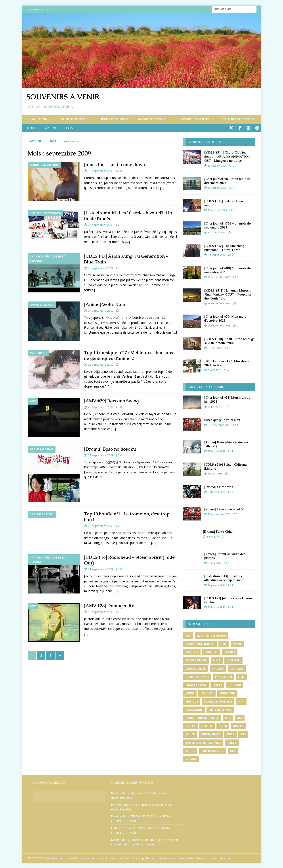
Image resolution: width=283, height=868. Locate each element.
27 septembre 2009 (101, 310)
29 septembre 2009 (101, 225)
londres (207, 693)
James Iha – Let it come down (114, 164)
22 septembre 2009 (101, 526)
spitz (230, 734)
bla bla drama (196, 660)
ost (240, 717)
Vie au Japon (37, 119)
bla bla (230, 652)
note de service (220, 709)
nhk (241, 701)
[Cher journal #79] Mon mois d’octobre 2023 (225, 318)
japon (190, 693)
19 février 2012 (217, 451)
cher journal (196, 668)
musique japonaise (218, 701)
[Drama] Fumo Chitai (218, 531)
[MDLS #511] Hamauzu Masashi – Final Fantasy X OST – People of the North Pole (229, 294)
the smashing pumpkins (203, 742)
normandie (194, 709)
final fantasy (196, 685)
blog (217, 660)
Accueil (31, 128)
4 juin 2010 (213, 536)
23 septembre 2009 (101, 455)
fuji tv (217, 685)
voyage (191, 759)
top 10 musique (213, 750)
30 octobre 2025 (217, 165)
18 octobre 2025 (217, 187)
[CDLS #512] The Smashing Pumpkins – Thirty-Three (224, 247)
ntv (228, 717)
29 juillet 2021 (216, 406)
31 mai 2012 (215, 563)
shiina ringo (211, 734)
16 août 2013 (215, 473)
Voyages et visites (194, 119)
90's (188, 635)
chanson (233, 660)
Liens (69, 128)
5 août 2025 (214, 370)
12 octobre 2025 (217, 210)
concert (237, 668)
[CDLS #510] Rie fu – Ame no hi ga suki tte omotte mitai (229, 340)
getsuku (235, 685)
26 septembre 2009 (101, 364)
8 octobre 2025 (217, 232)
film (241, 676)
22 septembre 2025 (219, 277)
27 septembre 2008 (219, 425)
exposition (224, 676)
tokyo (232, 742)
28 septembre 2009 (101, 268)
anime (237, 644)
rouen (190, 734)
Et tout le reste (237, 119)
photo (190, 726)
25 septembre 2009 (101, 407)
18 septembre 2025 (219, 303)
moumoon (227, 693)
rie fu (223, 726)
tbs (243, 734)
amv (224, 644)
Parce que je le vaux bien (222, 419)
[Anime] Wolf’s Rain (105, 304)
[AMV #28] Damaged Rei (110, 605)
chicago (218, 668)
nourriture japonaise (202, 717)
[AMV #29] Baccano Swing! (112, 401)
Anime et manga (152, 119)
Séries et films (113, 119)
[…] (162, 187)
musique (192, 701)
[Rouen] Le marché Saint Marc (226, 509)
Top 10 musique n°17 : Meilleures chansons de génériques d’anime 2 (128, 355)
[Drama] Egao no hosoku (110, 449)
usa (233, 750)
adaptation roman (200, 644)
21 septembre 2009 (101, 569)
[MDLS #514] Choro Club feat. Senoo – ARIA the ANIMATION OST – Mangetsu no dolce (227, 156)
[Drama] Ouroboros (219, 486)
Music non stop (74, 119)
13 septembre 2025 (219, 325)
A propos (51, 128)
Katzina (116, 793)
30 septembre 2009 (101, 171)
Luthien (116, 828)
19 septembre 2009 (101, 611)
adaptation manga (211, 635)
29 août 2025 (215, 348)
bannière (211, 652)
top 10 (190, 750)
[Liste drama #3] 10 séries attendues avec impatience (223, 578)
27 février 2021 (217, 492)
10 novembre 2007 (219, 514)
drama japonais (197, 676)
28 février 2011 (217, 607)
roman (238, 726)
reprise (207, 726)
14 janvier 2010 (217, 585)
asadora (192, 652)
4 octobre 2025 (217, 254)
